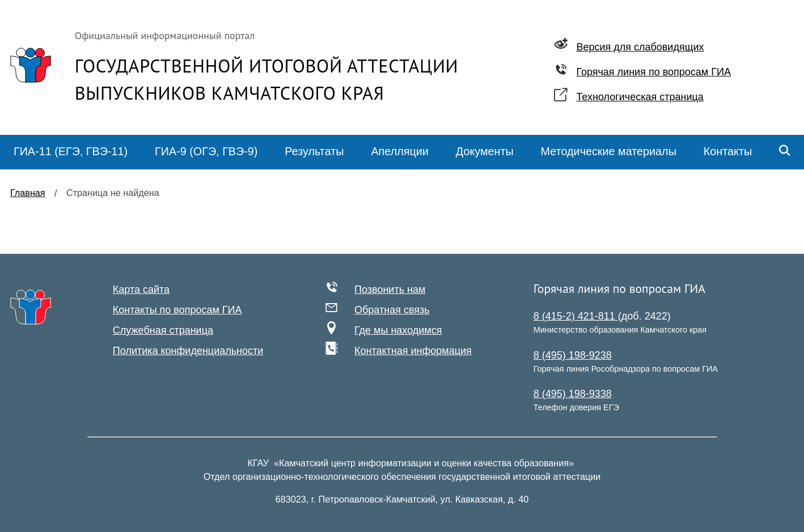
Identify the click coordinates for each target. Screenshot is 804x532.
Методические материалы (609, 151)
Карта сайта (141, 290)
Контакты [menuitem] (728, 151)
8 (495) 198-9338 (573, 394)
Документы (485, 151)
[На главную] (31, 307)
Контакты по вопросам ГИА (177, 310)
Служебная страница (163, 330)
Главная (28, 193)
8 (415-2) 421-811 (576, 316)
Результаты (314, 151)
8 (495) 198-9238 (573, 355)
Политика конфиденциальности (188, 351)
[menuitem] (71, 152)
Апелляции (399, 151)
